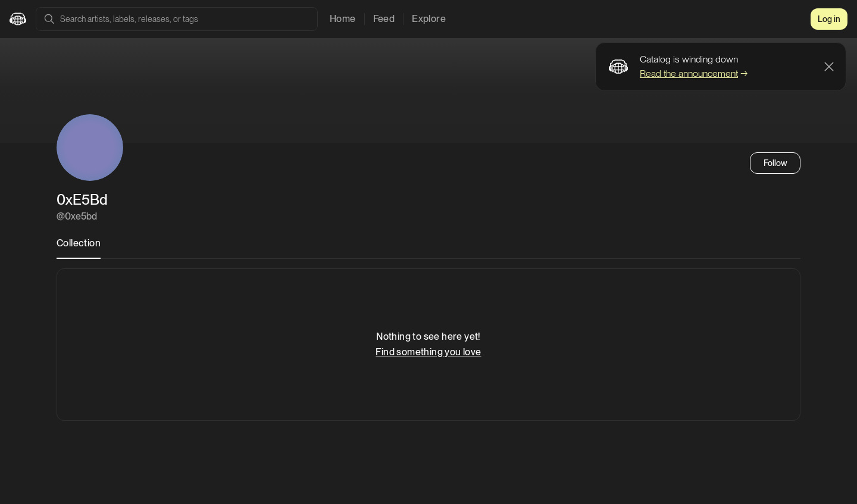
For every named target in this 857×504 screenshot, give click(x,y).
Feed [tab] (384, 19)
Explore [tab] (429, 19)
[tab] (79, 247)
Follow (775, 163)
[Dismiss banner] (829, 67)
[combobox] (183, 19)
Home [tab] (343, 19)
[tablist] (388, 19)
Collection (79, 243)
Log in (829, 19)
